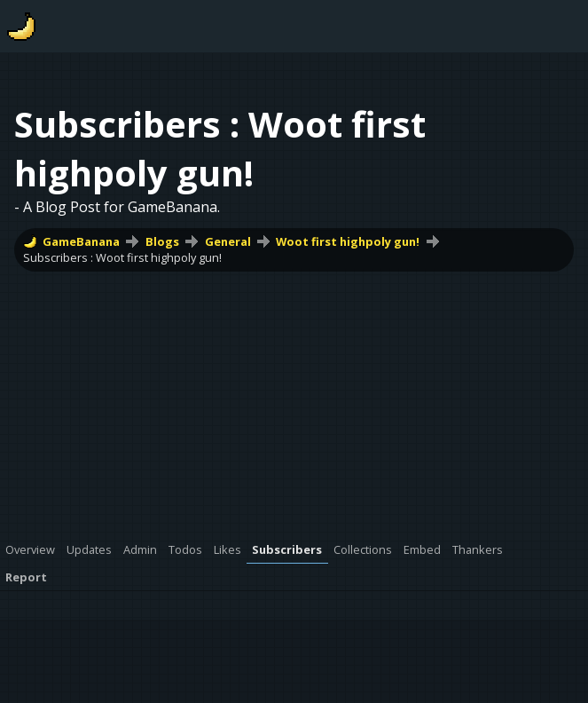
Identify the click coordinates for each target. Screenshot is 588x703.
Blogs (162, 241)
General (228, 241)
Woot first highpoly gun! (348, 241)
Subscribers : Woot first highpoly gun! (122, 257)
